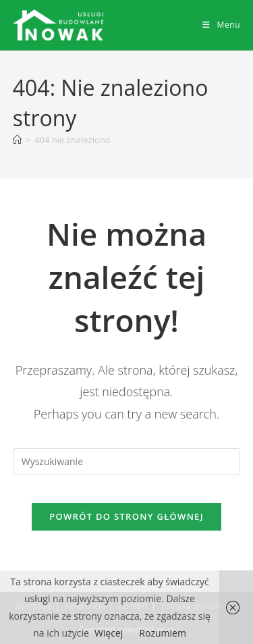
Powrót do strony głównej (126, 516)
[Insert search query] (127, 462)
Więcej (109, 633)
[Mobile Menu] (221, 25)
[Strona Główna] (17, 140)
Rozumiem (163, 633)
